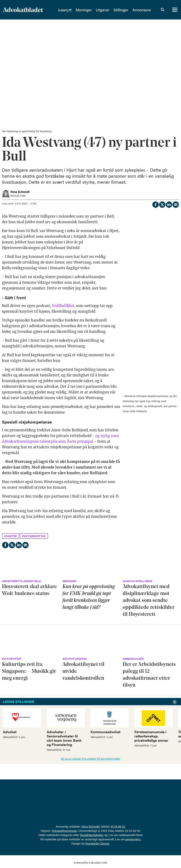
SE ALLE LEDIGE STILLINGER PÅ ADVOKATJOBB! (91, 759)
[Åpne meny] (175, 10)
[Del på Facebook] (155, 204)
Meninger (87, 10)
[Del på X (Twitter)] (162, 204)
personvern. (133, 839)
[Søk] (162, 10)
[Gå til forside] (30, 10)
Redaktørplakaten (92, 835)
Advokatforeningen (64, 831)
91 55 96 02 (118, 826)
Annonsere (145, 10)
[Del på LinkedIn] (169, 204)
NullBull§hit (63, 306)
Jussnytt (68, 10)
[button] (175, 702)
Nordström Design (97, 843)
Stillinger (124, 10)
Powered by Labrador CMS (90, 863)
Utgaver (106, 10)
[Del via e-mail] (176, 204)
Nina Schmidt (91, 826)
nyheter (11, 536)
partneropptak (34, 536)
